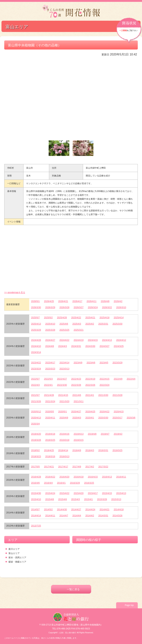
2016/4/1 (61, 483)
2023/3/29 (117, 363)
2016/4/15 (93, 477)
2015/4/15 (107, 493)
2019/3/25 (50, 440)
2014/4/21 (104, 510)
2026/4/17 (77, 301)
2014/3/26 (117, 516)
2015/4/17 (93, 493)
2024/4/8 (50, 346)
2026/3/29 (50, 307)
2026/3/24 (93, 307)
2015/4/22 (64, 493)
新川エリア (14, 549)
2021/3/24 (50, 401)
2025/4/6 (64, 324)
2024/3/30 (90, 346)
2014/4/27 (76, 510)
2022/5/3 (48, 379)
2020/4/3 (77, 418)
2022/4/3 (35, 385)
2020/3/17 (117, 418)
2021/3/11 (78, 401)
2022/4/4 (131, 379)
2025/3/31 (103, 324)
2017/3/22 (103, 467)
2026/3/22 (107, 307)
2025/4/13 (36, 324)
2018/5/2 (35, 450)
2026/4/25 (49, 301)
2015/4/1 (88, 499)
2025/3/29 (36, 330)
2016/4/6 (35, 483)
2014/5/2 (48, 510)
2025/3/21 (78, 330)
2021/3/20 (64, 401)
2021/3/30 (103, 395)
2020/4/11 (50, 418)
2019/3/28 (36, 440)
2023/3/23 (50, 369)
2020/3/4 (35, 424)
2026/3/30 (36, 307)
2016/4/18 (78, 477)
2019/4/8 (92, 434)
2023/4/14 (64, 363)
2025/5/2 (48, 318)
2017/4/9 (77, 467)
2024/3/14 (36, 352)
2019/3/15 (78, 440)
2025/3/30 (117, 324)
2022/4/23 (76, 379)
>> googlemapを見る (15, 292)
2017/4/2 (90, 467)
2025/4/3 (77, 324)
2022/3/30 (62, 385)
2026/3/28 (64, 307)
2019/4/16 (64, 434)
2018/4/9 (77, 450)
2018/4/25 (49, 450)
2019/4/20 (36, 434)
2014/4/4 (77, 516)
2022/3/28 (76, 385)
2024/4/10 (36, 346)
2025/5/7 (35, 318)
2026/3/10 (121, 307)
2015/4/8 (50, 499)
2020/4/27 (76, 412)
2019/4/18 (50, 434)
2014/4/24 (90, 510)
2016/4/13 (107, 477)
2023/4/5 (104, 363)
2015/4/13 (121, 493)
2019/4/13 (78, 434)
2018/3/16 (50, 456)
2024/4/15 (93, 340)
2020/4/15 (119, 412)
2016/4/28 (36, 477)
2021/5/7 (35, 395)
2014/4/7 (64, 516)
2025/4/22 (76, 318)
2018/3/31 (103, 450)
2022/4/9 (118, 379)
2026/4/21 (63, 301)
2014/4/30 (62, 510)
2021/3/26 (36, 401)
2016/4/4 (48, 483)
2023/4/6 (91, 363)
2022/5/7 (35, 379)
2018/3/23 (36, 456)
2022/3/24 (104, 385)
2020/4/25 (90, 412)
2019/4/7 (105, 434)
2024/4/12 (121, 340)
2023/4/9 (78, 363)
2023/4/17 (50, 363)
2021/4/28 (49, 395)
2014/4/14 (36, 516)
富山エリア (14, 553)
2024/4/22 (64, 340)
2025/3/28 (50, 330)
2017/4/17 (63, 467)
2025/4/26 (62, 318)
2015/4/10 (36, 499)
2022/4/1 (48, 385)
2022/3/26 (90, 385)
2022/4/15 (104, 379)
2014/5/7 (35, 510)
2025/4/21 (90, 318)
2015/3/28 (102, 499)
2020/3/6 (131, 418)
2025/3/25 (64, 330)
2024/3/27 (104, 346)
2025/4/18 (104, 318)
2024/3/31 (76, 346)
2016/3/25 (89, 483)
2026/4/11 (91, 301)
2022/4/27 (62, 379)
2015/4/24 (50, 493)
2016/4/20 (64, 477)
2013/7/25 (36, 526)
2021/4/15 (63, 395)
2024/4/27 (50, 340)
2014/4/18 (119, 510)
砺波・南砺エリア (17, 562)
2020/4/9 (64, 418)
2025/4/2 (90, 324)
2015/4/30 (36, 493)
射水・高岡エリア (17, 558)
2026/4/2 (118, 301)
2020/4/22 (104, 412)
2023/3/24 (36, 369)
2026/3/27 (78, 307)
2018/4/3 (90, 450)
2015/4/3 (76, 499)
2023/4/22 (36, 363)
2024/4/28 (36, 340)
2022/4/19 (90, 379)
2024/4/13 (107, 340)
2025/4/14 (119, 318)
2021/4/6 (77, 395)
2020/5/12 (36, 412)
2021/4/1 (90, 395)
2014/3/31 (103, 516)
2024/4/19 (78, 340)
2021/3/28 (117, 395)
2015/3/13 (116, 499)
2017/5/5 (35, 467)
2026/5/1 (35, 301)
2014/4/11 (50, 516)
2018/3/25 (117, 450)
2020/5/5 (50, 412)
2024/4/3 (63, 346)
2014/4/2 (90, 516)
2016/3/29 (75, 483)
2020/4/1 (90, 418)
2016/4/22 (50, 477)
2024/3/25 (119, 346)
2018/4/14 (63, 450)
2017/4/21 (49, 467)
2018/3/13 (64, 456)
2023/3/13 (64, 369)
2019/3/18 (64, 440)
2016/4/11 (121, 477)
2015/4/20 (78, 493)
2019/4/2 (118, 434)
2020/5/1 (63, 412)
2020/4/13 (36, 418)
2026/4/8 (105, 301)
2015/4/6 (63, 499)
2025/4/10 (50, 324)
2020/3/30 (103, 418)
